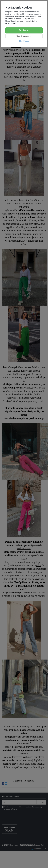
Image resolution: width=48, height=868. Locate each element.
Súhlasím (24, 30)
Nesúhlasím (24, 41)
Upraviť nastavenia (24, 36)
